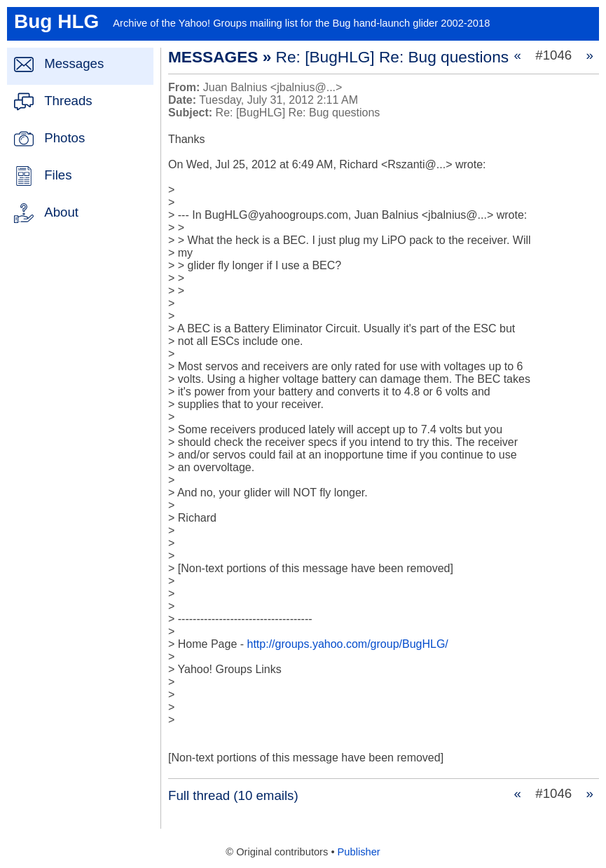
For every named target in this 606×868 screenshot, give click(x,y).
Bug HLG (56, 21)
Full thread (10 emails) (233, 795)
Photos (64, 138)
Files (58, 175)
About (61, 212)
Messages (74, 63)
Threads (68, 101)
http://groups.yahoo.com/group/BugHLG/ (348, 644)
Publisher (359, 852)
